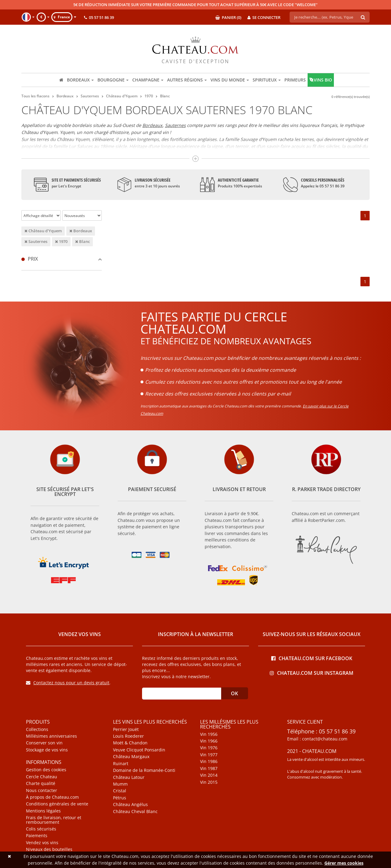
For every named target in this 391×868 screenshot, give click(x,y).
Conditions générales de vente (57, 804)
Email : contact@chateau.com (317, 739)
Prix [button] (62, 259)
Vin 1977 (209, 755)
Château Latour (129, 777)
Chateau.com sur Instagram (312, 673)
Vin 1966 (209, 741)
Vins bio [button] (321, 80)
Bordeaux (152, 125)
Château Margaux (131, 757)
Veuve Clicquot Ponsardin (139, 750)
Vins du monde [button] (230, 80)
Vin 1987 (209, 769)
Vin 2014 (209, 775)
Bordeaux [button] (80, 80)
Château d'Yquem (43, 231)
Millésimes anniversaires (51, 736)
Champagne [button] (148, 80)
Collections (37, 729)
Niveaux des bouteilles (49, 849)
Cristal (120, 791)
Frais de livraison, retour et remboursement (54, 820)
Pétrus (120, 798)
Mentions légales (43, 811)
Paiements (37, 836)
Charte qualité (41, 783)
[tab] (62, 259)
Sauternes (175, 125)
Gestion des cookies (46, 770)
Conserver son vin (44, 743)
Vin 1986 (209, 761)
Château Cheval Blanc (135, 812)
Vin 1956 (209, 734)
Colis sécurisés (41, 829)
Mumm (120, 784)
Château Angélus (130, 805)
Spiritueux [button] (267, 80)
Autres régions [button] (187, 80)
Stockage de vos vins (47, 750)
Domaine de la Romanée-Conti (144, 770)
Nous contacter (42, 790)
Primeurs (295, 80)
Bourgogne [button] (113, 80)
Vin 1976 (209, 748)
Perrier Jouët (126, 729)
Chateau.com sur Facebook (312, 658)
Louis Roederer (128, 736)
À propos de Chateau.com (52, 797)
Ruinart (121, 764)
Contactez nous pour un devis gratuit (68, 683)
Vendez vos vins (42, 843)
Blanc (82, 241)
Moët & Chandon (130, 743)
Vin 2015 (209, 782)
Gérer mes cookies (344, 863)
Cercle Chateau (42, 777)
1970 (61, 241)
